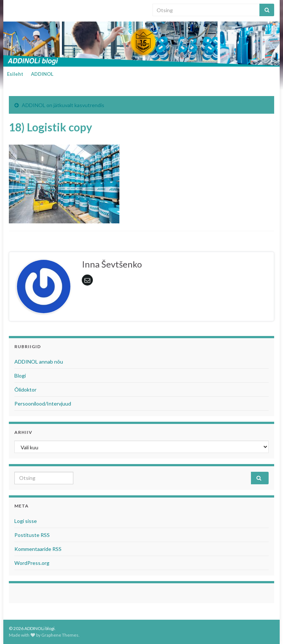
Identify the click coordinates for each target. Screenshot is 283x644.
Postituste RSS (32, 535)
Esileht (15, 74)
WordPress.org (32, 563)
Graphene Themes (60, 635)
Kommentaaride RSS (38, 549)
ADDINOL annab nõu (39, 362)
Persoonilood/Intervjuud (43, 404)
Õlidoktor (25, 390)
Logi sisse (26, 521)
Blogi (20, 376)
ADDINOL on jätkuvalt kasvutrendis (63, 105)
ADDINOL (42, 74)
